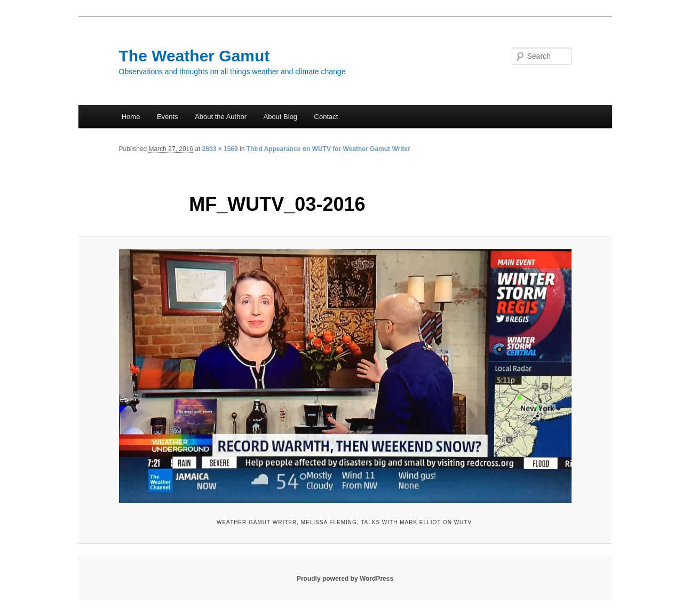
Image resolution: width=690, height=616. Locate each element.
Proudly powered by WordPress (345, 579)
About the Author (221, 117)
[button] (345, 376)
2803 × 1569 (220, 149)
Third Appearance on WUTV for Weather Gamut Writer (328, 149)
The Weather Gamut (195, 56)
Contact (326, 117)
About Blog (280, 117)
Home (131, 117)
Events (168, 117)
